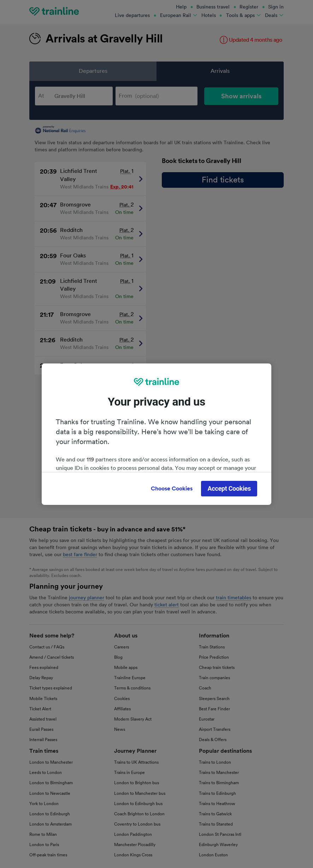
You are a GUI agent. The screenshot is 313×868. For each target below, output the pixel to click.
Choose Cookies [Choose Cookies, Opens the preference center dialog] (172, 489)
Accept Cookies (229, 488)
